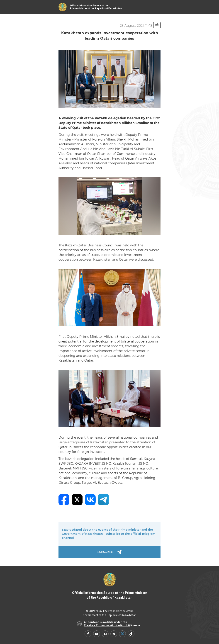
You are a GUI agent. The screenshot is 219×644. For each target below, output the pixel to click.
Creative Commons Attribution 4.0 (107, 625)
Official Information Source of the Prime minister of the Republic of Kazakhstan (110, 586)
